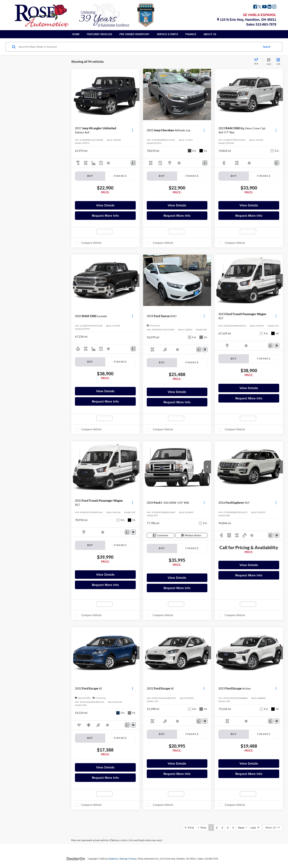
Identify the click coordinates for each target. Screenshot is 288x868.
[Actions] (133, 130)
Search (267, 47)
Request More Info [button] (105, 216)
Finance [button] (191, 34)
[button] (136, 95)
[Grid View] (268, 62)
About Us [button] (210, 34)
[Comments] (133, 163)
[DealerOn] (76, 859)
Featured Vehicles (99, 34)
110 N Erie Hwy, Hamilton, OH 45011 (247, 20)
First (189, 827)
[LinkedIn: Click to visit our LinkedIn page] (269, 7)
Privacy (133, 859)
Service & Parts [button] (167, 34)
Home (76, 34)
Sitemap (123, 859)
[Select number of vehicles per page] (273, 828)
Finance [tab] (120, 176)
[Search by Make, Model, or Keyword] (139, 47)
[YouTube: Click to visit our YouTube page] (264, 7)
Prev (202, 827)
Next (242, 827)
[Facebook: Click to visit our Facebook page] (255, 7)
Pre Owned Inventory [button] (134, 34)
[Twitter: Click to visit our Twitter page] (260, 7)
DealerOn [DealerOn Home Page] (113, 859)
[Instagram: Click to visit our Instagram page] (274, 7)
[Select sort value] (257, 62)
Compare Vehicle (91, 243)
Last (255, 827)
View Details (105, 205)
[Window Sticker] (205, 349)
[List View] (278, 62)
